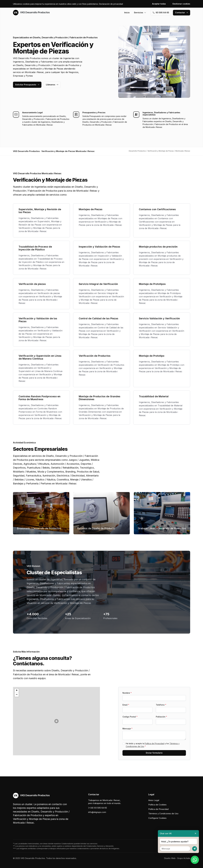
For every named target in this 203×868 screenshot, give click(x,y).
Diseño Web (170, 858)
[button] (56, 721)
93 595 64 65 (161, 13)
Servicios (140, 13)
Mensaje (127, 729)
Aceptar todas (159, 4)
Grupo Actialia (184, 858)
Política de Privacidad (154, 743)
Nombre (127, 693)
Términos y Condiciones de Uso (163, 814)
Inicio (127, 13)
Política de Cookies (157, 805)
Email (126, 705)
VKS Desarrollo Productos (31, 13)
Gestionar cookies (181, 4)
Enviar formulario (154, 753)
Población (161, 717)
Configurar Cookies (157, 818)
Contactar (182, 13)
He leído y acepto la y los (153, 745)
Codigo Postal (130, 717)
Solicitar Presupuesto (27, 85)
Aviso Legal (154, 800)
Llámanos (52, 85)
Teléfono (161, 705)
